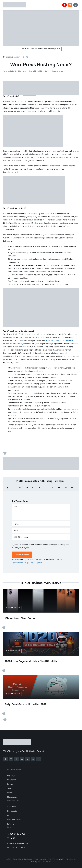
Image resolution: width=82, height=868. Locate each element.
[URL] (41, 537)
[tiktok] (17, 759)
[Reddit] (20, 488)
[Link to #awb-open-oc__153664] (76, 5)
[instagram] (11, 759)
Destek (26, 57)
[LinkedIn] (27, 488)
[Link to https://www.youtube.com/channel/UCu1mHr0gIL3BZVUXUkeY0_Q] (65, 5)
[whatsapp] (33, 759)
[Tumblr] (46, 488)
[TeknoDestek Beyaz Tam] (17, 740)
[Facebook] (7, 488)
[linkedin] (28, 759)
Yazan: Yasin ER (9, 71)
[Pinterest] (53, 488)
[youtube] (22, 759)
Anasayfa (18, 57)
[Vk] (59, 488)
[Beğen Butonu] (5, 453)
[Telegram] (40, 488)
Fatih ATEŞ (52, 859)
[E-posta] (72, 488)
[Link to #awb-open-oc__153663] (70, 5)
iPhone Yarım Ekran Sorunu (21, 618)
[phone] (39, 759)
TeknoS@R (34, 862)
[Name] (41, 524)
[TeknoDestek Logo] (15, 3)
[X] (14, 488)
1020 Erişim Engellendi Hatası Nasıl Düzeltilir (31, 661)
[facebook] (6, 759)
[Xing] (66, 488)
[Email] (41, 530)
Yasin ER (61, 859)
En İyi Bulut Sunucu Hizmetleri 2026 (26, 704)
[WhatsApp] (33, 488)
